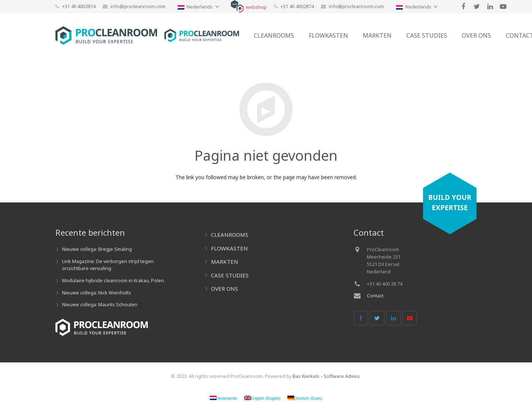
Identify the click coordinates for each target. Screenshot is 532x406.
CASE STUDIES (230, 275)
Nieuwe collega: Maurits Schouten (100, 305)
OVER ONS (224, 289)
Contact (375, 296)
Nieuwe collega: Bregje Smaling (97, 249)
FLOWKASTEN (229, 248)
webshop (256, 7)
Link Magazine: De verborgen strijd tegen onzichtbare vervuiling (108, 265)
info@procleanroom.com (138, 6)
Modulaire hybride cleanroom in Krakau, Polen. (114, 281)
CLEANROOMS (230, 235)
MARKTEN (225, 262)
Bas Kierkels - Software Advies (326, 376)
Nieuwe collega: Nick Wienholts (97, 293)
